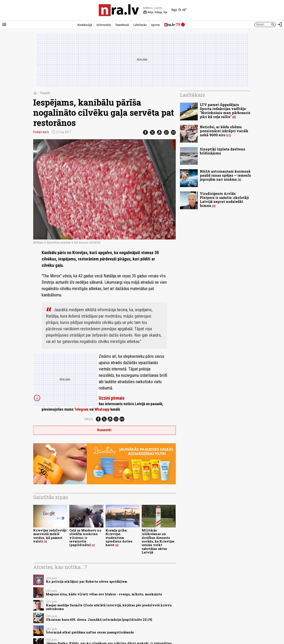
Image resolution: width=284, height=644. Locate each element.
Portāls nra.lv (41, 132)
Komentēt (104, 430)
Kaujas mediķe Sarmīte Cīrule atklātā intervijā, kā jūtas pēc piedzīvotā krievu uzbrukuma (109, 607)
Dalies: (89, 419)
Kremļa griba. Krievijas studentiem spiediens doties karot (119, 538)
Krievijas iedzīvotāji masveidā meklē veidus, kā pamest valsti (50, 536)
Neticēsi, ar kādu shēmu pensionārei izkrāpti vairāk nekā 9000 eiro (224, 131)
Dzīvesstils (104, 25)
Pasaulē (45, 93)
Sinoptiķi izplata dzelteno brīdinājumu (223, 151)
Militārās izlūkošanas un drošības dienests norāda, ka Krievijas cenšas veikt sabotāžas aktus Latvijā (158, 541)
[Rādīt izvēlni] (4, 25)
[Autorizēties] (280, 25)
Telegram (81, 409)
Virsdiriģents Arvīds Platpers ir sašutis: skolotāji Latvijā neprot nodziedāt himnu (224, 200)
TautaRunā (122, 25)
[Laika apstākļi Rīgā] (179, 10)
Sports (156, 25)
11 (229, 135)
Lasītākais (192, 95)
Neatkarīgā (85, 25)
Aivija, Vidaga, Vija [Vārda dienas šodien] (155, 12)
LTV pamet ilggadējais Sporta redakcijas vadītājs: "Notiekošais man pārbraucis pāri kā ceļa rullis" (225, 111)
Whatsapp (102, 409)
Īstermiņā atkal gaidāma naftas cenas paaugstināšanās (90, 632)
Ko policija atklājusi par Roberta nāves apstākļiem (87, 581)
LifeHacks (140, 25)
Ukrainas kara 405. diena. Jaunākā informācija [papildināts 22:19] (99, 620)
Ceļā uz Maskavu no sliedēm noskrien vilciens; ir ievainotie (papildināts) (85, 538)
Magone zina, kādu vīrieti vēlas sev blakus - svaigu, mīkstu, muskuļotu (104, 594)
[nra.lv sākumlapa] (119, 10)
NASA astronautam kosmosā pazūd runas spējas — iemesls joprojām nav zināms (225, 175)
